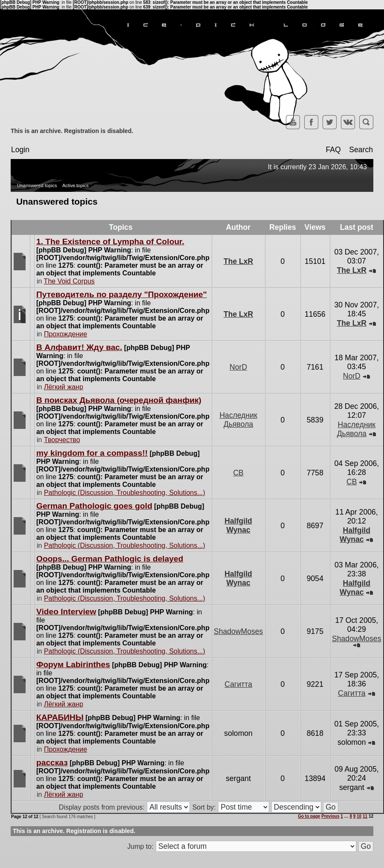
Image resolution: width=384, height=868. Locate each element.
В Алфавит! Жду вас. (79, 347)
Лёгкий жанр (64, 387)
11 (365, 816)
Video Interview (66, 612)
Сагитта (238, 684)
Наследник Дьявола (238, 420)
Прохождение (65, 334)
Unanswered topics (37, 185)
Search (361, 150)
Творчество (62, 440)
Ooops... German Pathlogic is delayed (110, 559)
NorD (238, 367)
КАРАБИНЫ (60, 717)
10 (359, 816)
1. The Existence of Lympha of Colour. (110, 242)
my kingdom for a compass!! (92, 453)
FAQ (333, 150)
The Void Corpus (69, 281)
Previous (330, 816)
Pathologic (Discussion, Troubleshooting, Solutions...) (125, 493)
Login (20, 150)
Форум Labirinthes (73, 664)
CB (238, 473)
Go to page (309, 816)
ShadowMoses (238, 631)
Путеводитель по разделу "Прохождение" (122, 294)
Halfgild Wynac (238, 525)
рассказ (52, 762)
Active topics (76, 185)
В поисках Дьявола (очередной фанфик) (119, 400)
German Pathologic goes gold (94, 506)
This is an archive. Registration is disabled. (72, 131)
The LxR (238, 261)
